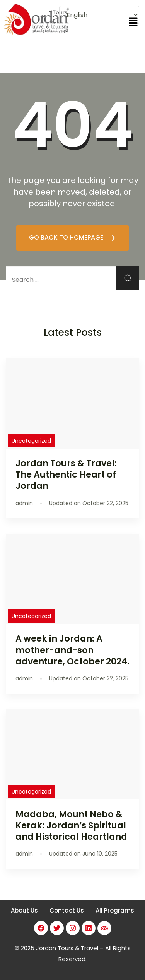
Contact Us (67, 910)
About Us (24, 910)
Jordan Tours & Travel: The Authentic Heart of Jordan (66, 474)
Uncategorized (31, 441)
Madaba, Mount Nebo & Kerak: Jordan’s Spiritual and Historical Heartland (71, 825)
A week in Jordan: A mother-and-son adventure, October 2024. (72, 650)
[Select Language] (99, 15)
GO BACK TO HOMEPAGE (67, 237)
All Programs (115, 910)
